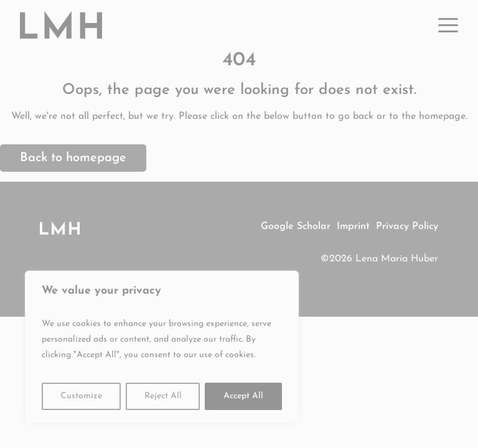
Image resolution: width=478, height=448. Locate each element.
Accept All (243, 396)
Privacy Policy (407, 226)
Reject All (163, 396)
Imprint (353, 226)
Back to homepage (73, 158)
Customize (81, 396)
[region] (162, 347)
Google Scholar (296, 226)
